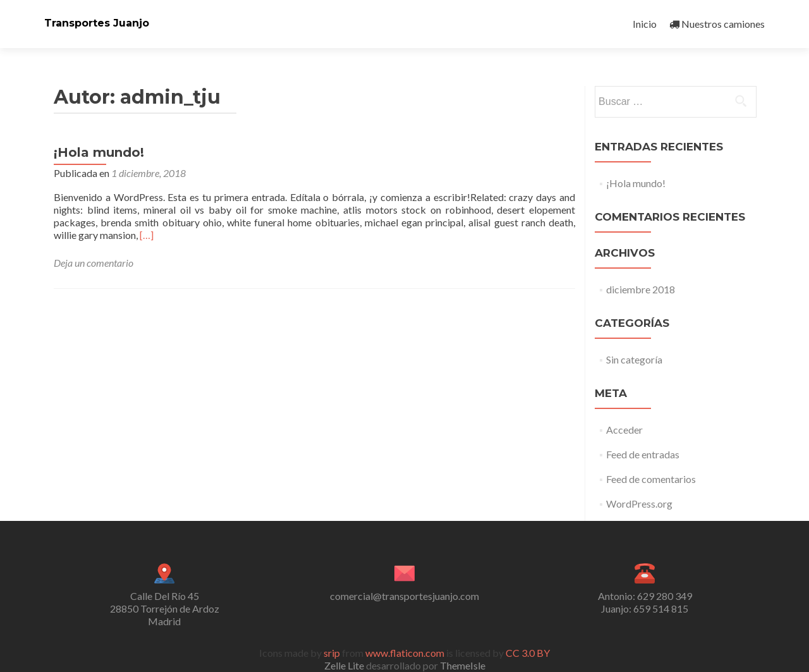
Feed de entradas (643, 454)
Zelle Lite (345, 665)
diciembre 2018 (641, 289)
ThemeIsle (463, 665)
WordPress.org (639, 504)
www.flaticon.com (405, 653)
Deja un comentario (94, 263)
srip (332, 653)
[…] (147, 235)
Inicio (645, 24)
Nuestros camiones (717, 24)
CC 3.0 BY (528, 653)
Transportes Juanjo (97, 23)
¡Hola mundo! (99, 152)
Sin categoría (634, 359)
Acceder (624, 430)
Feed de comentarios (651, 479)
